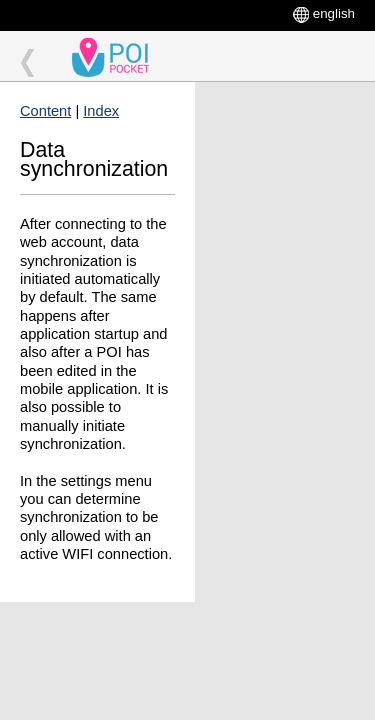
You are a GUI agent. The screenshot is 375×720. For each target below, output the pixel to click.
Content (45, 111)
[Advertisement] (285, 157)
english (334, 13)
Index (101, 111)
